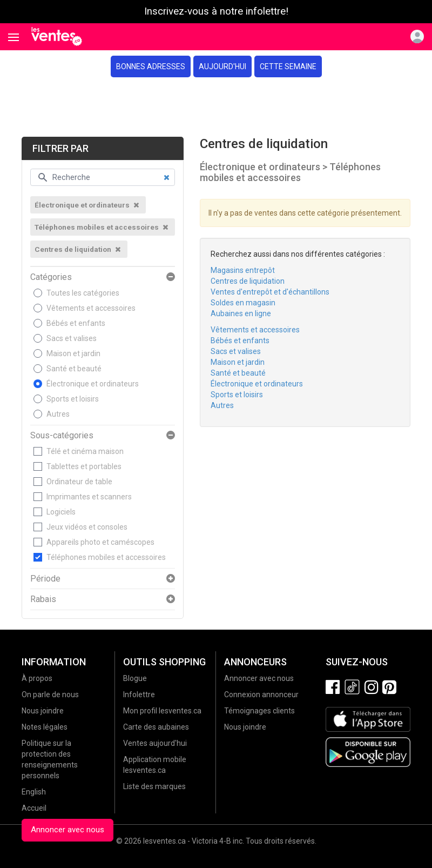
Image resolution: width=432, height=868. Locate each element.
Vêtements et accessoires (91, 308)
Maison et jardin (73, 353)
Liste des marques (154, 786)
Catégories (51, 277)
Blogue (135, 678)
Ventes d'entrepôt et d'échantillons (270, 292)
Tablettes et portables (84, 466)
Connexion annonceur (261, 695)
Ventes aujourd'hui (155, 743)
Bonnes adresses (151, 66)
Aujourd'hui (222, 66)
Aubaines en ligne (241, 313)
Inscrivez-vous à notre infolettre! (216, 11)
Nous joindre (43, 711)
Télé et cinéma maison (85, 451)
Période (45, 579)
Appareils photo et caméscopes (100, 542)
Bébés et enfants (76, 323)
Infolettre (139, 695)
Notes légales (45, 727)
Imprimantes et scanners (89, 497)
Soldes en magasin (243, 303)
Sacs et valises (72, 338)
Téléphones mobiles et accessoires (106, 557)
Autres (58, 414)
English (34, 792)
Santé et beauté (74, 369)
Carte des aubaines (156, 727)
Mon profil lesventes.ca (162, 711)
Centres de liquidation (248, 281)
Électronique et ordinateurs (93, 384)
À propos (37, 678)
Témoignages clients (259, 711)
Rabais (43, 599)
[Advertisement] (216, 107)
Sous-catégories (62, 436)
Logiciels (61, 512)
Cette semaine (288, 66)
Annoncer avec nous (67, 830)
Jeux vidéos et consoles (87, 527)
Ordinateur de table (79, 482)
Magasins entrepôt (243, 270)
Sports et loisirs (73, 399)
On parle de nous (50, 695)
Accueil (34, 808)
